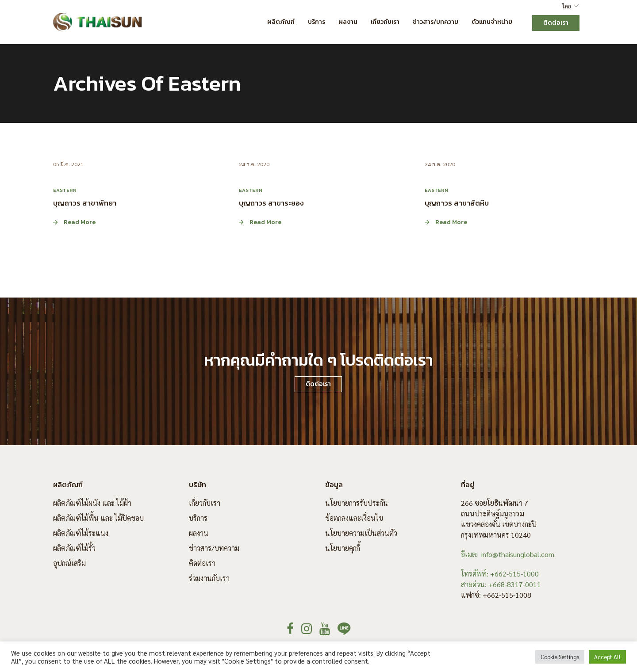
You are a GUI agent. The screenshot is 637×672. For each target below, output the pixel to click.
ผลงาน (348, 22)
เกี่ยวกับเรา (385, 22)
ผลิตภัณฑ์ (281, 22)
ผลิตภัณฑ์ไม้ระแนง (81, 533)
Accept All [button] (607, 657)
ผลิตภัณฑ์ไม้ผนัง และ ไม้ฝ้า (92, 503)
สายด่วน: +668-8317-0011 (501, 584)
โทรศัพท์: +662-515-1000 (500, 574)
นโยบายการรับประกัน (357, 503)
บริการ (317, 22)
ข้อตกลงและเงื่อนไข (354, 518)
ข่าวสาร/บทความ (436, 22)
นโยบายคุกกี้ (343, 548)
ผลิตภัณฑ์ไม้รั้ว (74, 548)
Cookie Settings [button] (560, 657)
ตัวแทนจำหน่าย (492, 22)
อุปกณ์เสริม (69, 563)
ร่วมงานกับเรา (209, 578)
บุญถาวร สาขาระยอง (271, 203)
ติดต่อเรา (202, 563)
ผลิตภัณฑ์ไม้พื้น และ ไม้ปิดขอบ (98, 518)
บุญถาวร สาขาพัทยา (85, 203)
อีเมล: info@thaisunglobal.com (508, 554)
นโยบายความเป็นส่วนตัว (361, 533)
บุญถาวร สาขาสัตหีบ (457, 203)
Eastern (65, 190)
